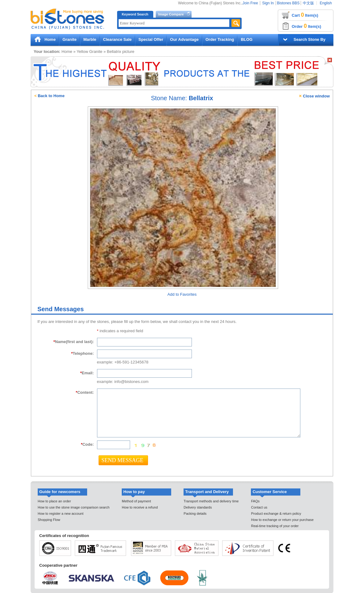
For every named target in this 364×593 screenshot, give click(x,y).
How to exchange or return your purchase (282, 520)
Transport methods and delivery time (211, 501)
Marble (90, 39)
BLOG (247, 39)
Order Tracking (220, 39)
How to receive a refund (140, 507)
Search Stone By (309, 39)
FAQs (255, 501)
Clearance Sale (118, 39)
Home (50, 39)
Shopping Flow (49, 520)
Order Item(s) (306, 26)
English (326, 3)
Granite (70, 39)
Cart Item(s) (305, 15)
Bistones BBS (288, 3)
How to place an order (54, 501)
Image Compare (171, 14)
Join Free (250, 3)
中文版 (308, 3)
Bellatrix (114, 52)
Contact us (259, 507)
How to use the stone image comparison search (74, 507)
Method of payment (136, 501)
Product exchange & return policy (276, 514)
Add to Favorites (182, 294)
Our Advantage (184, 39)
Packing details (195, 514)
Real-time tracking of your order (275, 526)
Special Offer (151, 39)
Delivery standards (198, 507)
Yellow (82, 52)
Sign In (268, 3)
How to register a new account (61, 514)
